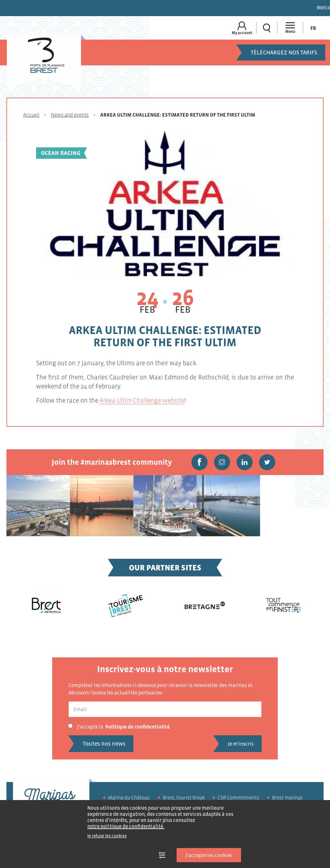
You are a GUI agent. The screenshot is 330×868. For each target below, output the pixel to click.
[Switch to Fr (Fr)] (313, 28)
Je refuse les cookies (107, 836)
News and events (70, 115)
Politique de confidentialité (138, 727)
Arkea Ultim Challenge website (142, 400)
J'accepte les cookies (209, 855)
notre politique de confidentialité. (126, 826)
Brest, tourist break (184, 797)
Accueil (31, 115)
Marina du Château (129, 797)
